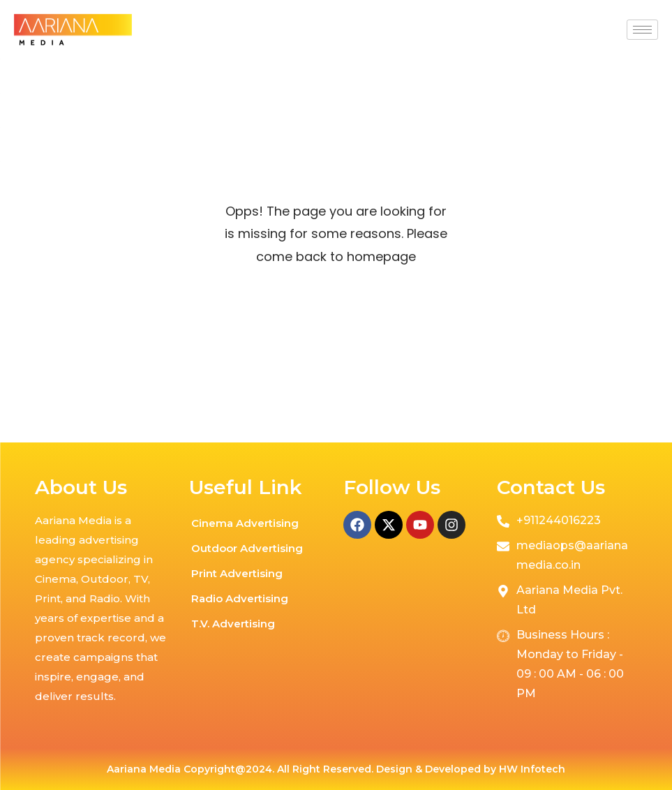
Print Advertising (237, 573)
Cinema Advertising (245, 523)
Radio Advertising (240, 598)
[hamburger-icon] (642, 30)
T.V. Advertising (233, 624)
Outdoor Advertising (247, 548)
